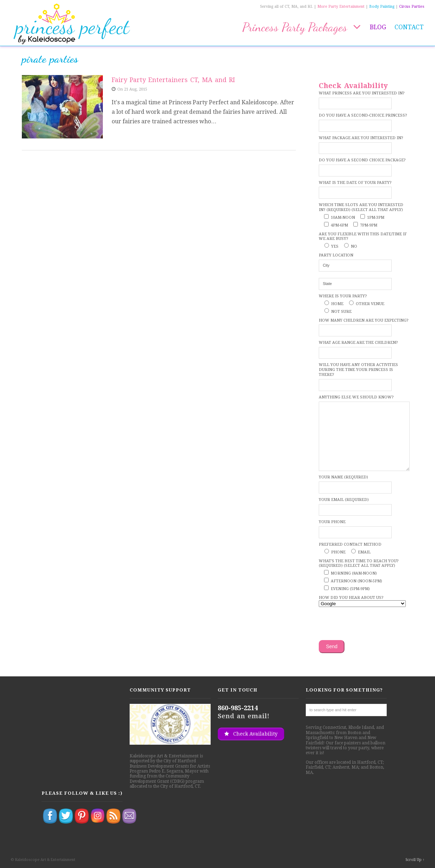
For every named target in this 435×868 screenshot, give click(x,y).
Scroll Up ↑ (415, 860)
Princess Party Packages (302, 27)
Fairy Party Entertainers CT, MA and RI (173, 80)
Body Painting (382, 7)
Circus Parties (412, 7)
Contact (409, 27)
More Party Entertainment (341, 7)
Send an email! (244, 716)
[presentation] (372, 625)
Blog (378, 27)
